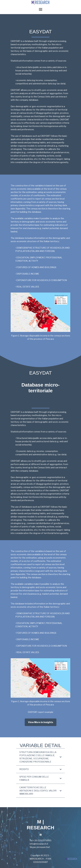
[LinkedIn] (40, 835)
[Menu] (40, 9)
